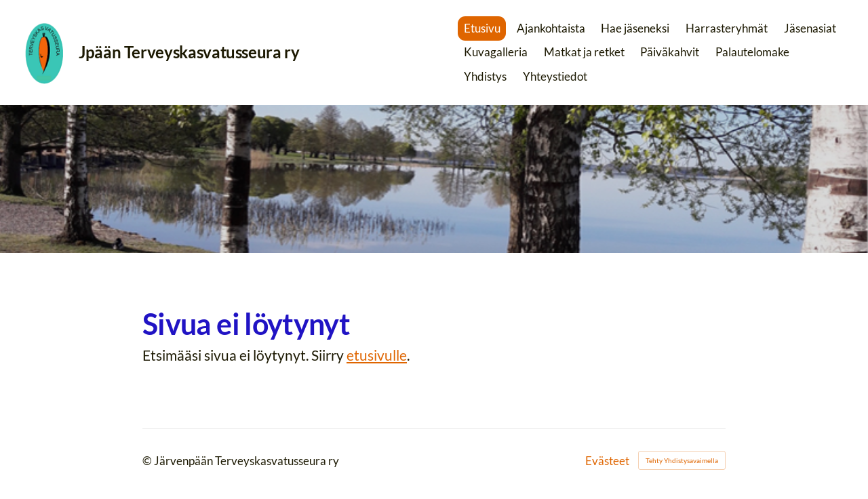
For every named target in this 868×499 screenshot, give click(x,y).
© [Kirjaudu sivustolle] (148, 461)
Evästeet (607, 461)
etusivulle (377, 355)
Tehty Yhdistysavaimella (682, 460)
